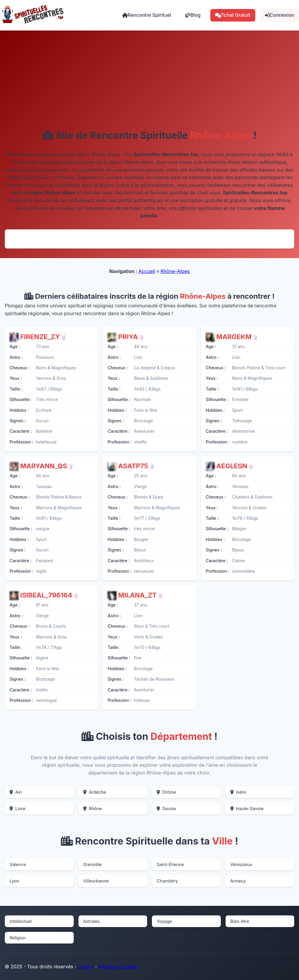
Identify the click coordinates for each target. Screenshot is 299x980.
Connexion (280, 15)
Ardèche (95, 792)
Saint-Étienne (170, 864)
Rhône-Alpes (175, 271)
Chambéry (167, 881)
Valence (18, 864)
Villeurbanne (96, 881)
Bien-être (240, 921)
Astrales (92, 921)
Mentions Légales (118, 967)
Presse (86, 967)
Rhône (93, 808)
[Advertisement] (149, 85)
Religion (18, 938)
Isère (238, 792)
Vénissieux (241, 864)
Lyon (14, 881)
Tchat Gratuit (233, 15)
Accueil (147, 271)
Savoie (166, 808)
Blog (193, 15)
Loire (18, 808)
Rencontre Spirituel (147, 15)
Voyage (164, 921)
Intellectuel (21, 921)
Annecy (238, 881)
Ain (16, 792)
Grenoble (93, 864)
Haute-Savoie (247, 808)
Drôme (166, 792)
